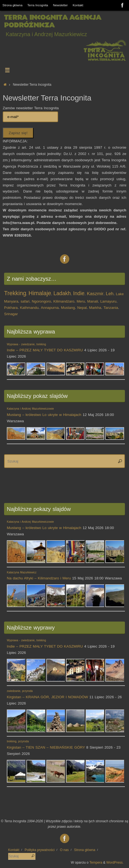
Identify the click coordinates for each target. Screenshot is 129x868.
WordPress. (115, 863)
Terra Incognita (38, 5)
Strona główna (12, 5)
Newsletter (60, 5)
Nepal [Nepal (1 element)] (82, 308)
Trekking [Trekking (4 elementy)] (15, 293)
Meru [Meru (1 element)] (81, 301)
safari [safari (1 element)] (25, 301)
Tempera (96, 863)
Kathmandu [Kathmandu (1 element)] (29, 308)
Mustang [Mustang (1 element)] (68, 308)
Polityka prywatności (40, 850)
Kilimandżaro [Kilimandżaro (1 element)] (64, 301)
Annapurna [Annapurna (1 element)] (50, 308)
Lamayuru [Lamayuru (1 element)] (108, 301)
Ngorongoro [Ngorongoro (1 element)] (41, 301)
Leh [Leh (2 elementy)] (110, 294)
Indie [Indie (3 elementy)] (79, 293)
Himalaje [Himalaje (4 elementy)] (40, 293)
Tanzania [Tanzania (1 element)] (111, 308)
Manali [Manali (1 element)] (93, 301)
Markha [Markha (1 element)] (95, 308)
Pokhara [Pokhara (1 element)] (11, 308)
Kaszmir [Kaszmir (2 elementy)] (95, 294)
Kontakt (78, 5)
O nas (64, 850)
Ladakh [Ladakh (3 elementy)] (62, 293)
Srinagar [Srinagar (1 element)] (11, 314)
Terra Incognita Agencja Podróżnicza (52, 21)
